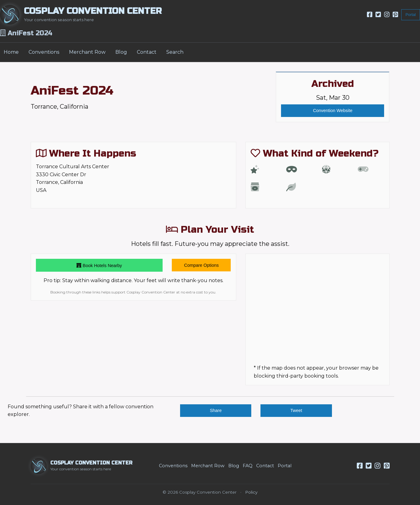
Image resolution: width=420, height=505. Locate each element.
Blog (121, 52)
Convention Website (333, 111)
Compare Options (201, 265)
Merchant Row (87, 52)
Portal (411, 15)
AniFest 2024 (72, 91)
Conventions (44, 52)
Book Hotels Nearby (99, 265)
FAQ (248, 466)
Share (216, 410)
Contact (147, 52)
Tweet (296, 410)
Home (11, 52)
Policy (251, 492)
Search (175, 52)
